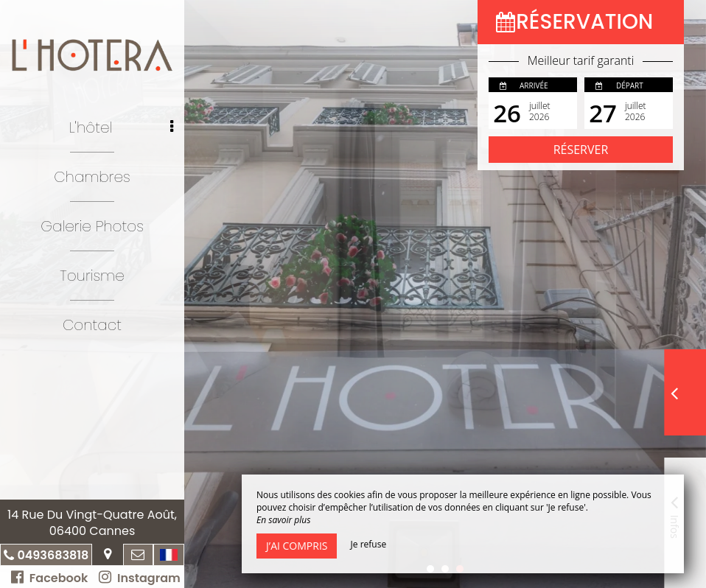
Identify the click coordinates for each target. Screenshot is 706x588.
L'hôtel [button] (121, 127)
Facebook (49, 578)
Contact (92, 325)
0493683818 (53, 555)
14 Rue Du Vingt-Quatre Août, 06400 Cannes (92, 523)
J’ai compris (297, 546)
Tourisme (92, 276)
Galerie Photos (92, 226)
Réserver (581, 150)
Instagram (139, 578)
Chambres (92, 177)
